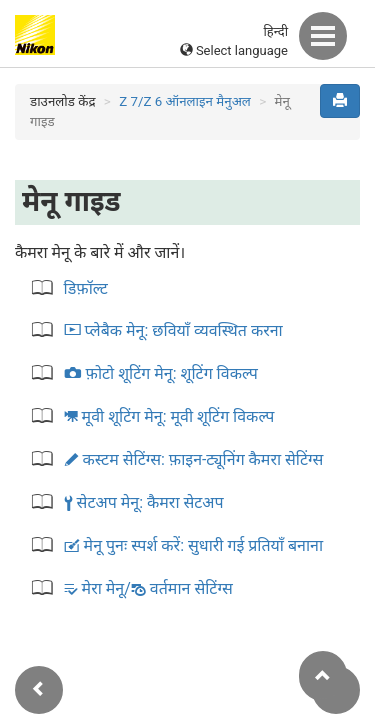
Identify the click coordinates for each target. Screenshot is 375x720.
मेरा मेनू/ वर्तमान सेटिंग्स (148, 588)
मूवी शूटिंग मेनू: (169, 416)
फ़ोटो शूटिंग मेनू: (161, 373)
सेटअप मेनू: (144, 502)
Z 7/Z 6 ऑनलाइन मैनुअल (185, 101)
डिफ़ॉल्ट (86, 288)
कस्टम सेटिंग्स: (194, 459)
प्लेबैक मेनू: (173, 330)
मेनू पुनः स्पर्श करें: (194, 545)
